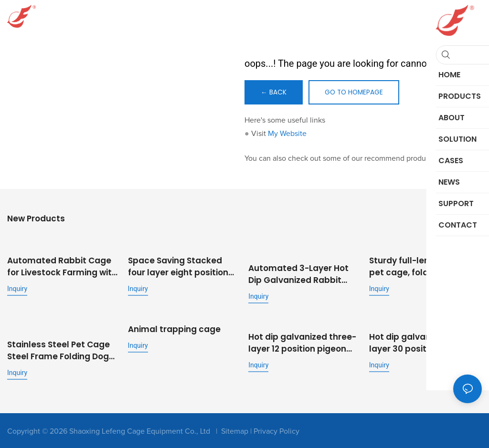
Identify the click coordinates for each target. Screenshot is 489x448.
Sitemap (235, 429)
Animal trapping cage (174, 329)
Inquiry (17, 288)
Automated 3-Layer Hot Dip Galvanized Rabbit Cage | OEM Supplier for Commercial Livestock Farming (298, 274)
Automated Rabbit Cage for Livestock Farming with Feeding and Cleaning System (62, 266)
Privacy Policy (276, 429)
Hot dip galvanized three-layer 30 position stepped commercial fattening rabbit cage (423, 342)
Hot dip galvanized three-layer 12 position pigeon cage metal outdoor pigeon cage (302, 342)
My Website (287, 134)
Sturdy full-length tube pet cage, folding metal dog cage (419, 266)
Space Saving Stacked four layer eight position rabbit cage (178, 266)
